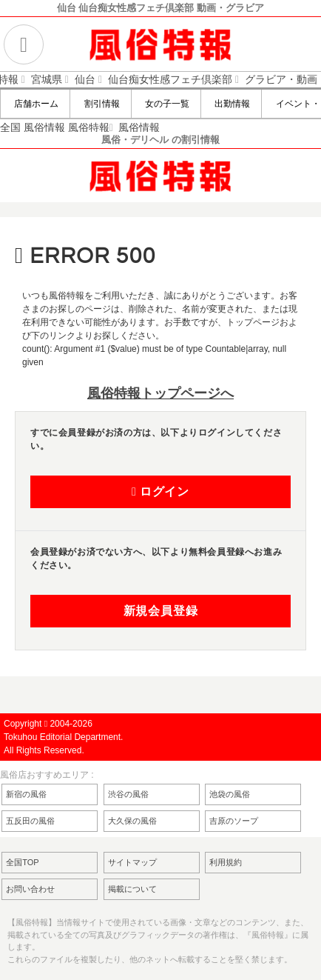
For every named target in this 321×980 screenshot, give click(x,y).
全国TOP (22, 862)
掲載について (132, 889)
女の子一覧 (166, 104)
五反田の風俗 (30, 821)
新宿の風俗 (26, 794)
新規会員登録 (161, 611)
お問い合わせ (30, 889)
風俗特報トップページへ (160, 393)
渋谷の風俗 (128, 794)
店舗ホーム (35, 104)
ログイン (160, 492)
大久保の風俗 (132, 821)
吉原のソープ (234, 821)
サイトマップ (132, 862)
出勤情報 (231, 104)
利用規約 (226, 862)
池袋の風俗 (230, 794)
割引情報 (100, 104)
